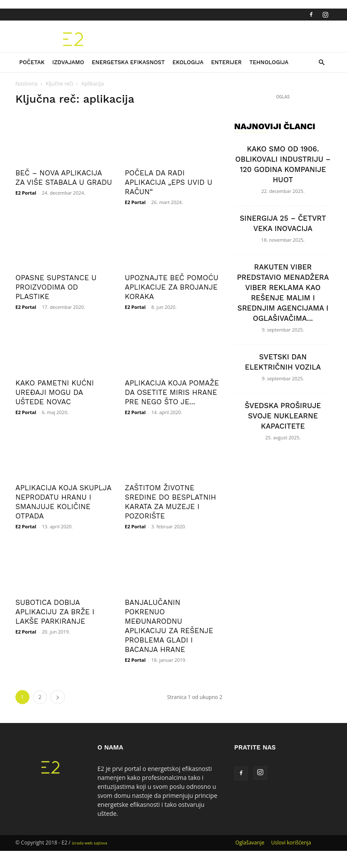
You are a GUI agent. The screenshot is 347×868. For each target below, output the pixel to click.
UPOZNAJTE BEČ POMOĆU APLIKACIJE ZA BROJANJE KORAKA (172, 287)
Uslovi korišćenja (291, 843)
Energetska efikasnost (128, 62)
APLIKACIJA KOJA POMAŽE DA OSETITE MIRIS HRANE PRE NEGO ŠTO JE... (172, 392)
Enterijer (226, 62)
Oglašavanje (250, 843)
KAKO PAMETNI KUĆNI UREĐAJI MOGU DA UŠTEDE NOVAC (55, 392)
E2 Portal (26, 193)
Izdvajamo (68, 62)
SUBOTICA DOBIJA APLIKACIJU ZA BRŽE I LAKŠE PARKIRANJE (55, 612)
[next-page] (58, 697)
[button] (321, 63)
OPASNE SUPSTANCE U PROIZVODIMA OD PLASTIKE (56, 287)
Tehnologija (269, 62)
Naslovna (26, 84)
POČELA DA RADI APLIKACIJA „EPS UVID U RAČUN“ (169, 182)
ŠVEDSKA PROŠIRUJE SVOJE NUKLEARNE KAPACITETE (283, 416)
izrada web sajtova (90, 843)
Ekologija (188, 62)
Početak (32, 62)
